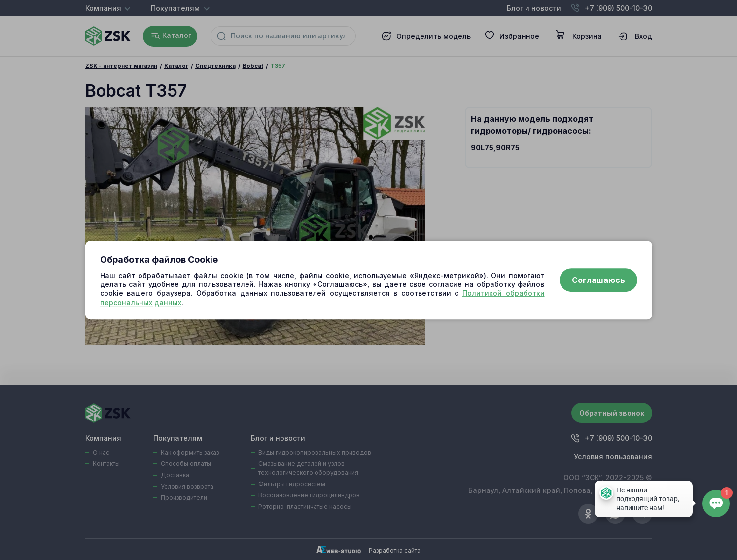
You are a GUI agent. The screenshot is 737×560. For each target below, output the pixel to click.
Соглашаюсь (598, 280)
